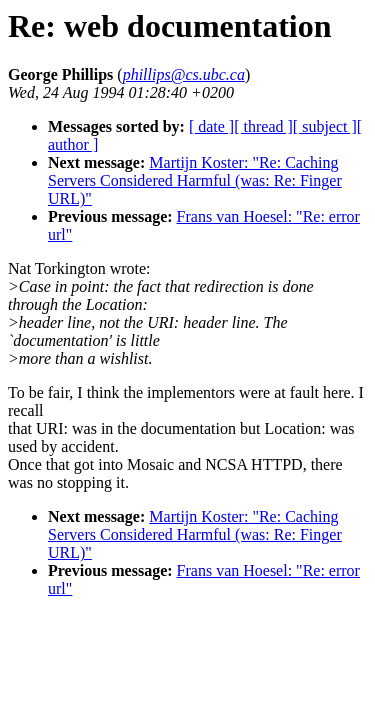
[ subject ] (325, 126)
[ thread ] (263, 126)
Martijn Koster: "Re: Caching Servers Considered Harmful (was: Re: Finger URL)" (195, 180)
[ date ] (211, 126)
